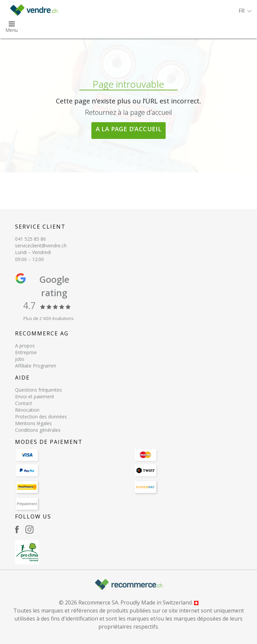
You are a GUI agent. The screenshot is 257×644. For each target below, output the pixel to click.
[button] (245, 11)
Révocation (27, 410)
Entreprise (26, 352)
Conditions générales (38, 430)
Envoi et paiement (35, 396)
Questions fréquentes (38, 390)
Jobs (20, 359)
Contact (24, 403)
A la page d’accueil (129, 129)
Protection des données (41, 417)
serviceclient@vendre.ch (41, 246)
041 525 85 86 (30, 239)
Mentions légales (33, 423)
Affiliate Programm (36, 366)
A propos (25, 346)
